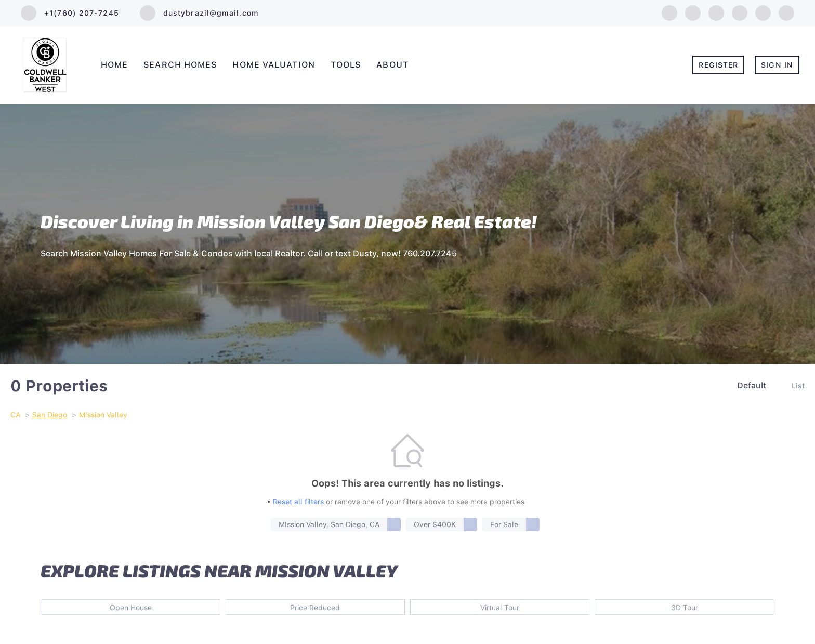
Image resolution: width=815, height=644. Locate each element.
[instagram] (740, 12)
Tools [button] (346, 65)
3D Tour (685, 608)
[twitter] (716, 12)
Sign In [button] (777, 65)
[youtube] (763, 12)
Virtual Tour (500, 608)
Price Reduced (315, 608)
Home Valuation (273, 65)
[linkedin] (693, 12)
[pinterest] (786, 12)
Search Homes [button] (180, 65)
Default (752, 385)
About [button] (392, 65)
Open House (131, 608)
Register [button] (718, 65)
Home (114, 65)
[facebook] (669, 12)
